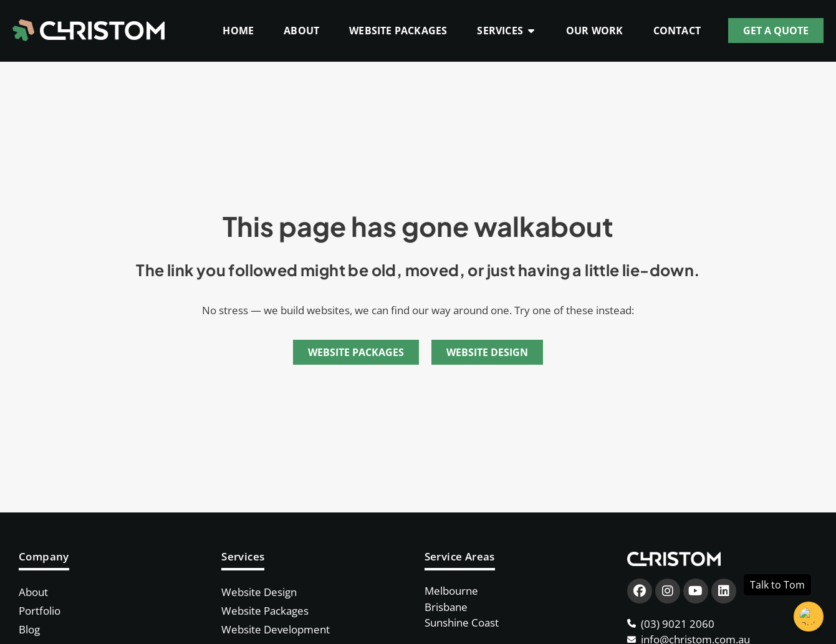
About (33, 592)
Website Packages (265, 611)
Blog (29, 629)
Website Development (276, 629)
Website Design (259, 592)
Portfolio (40, 611)
